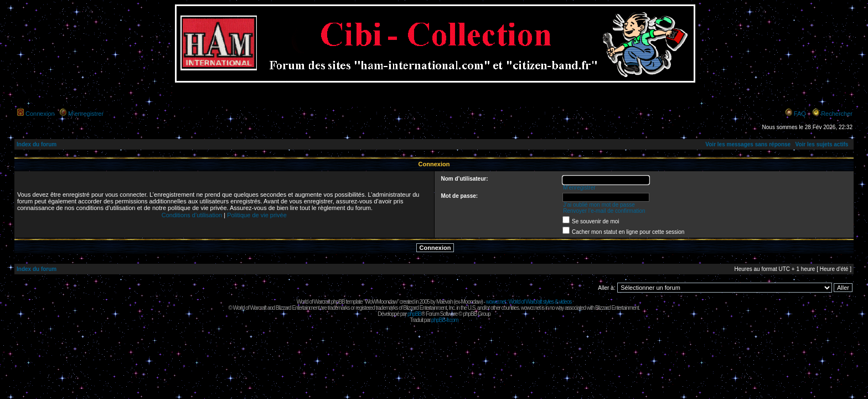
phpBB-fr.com (445, 320)
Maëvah (445, 302)
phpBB (414, 314)
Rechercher (837, 114)
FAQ (800, 114)
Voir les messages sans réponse (748, 144)
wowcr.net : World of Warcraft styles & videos (529, 302)
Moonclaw (471, 302)
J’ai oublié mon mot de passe (599, 205)
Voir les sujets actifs (821, 144)
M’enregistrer (86, 114)
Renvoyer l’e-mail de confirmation (604, 211)
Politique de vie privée (257, 215)
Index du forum (37, 144)
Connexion (40, 114)
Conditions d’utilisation (192, 215)
